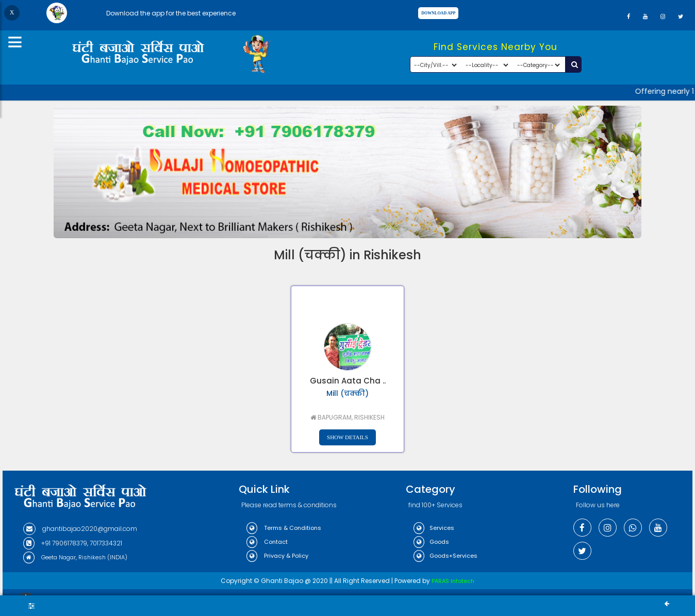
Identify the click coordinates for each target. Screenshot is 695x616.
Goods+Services (445, 556)
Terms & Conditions (284, 528)
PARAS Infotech (453, 581)
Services (434, 528)
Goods (431, 542)
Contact (267, 542)
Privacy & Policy (277, 556)
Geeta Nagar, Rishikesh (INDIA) (75, 557)
